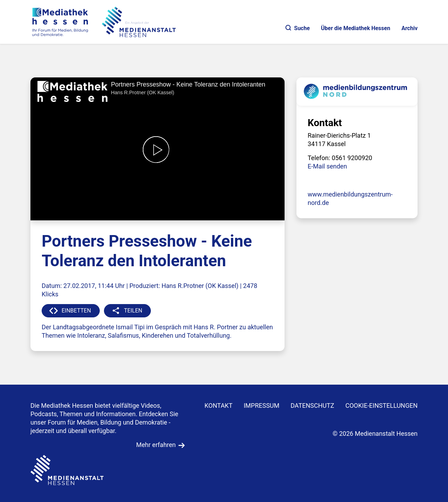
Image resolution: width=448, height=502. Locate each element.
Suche (298, 28)
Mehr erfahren (156, 445)
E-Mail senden (327, 166)
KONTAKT (218, 405)
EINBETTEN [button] (76, 311)
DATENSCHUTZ (312, 405)
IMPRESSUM (261, 405)
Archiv (409, 28)
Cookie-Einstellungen (381, 405)
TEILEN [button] (133, 311)
